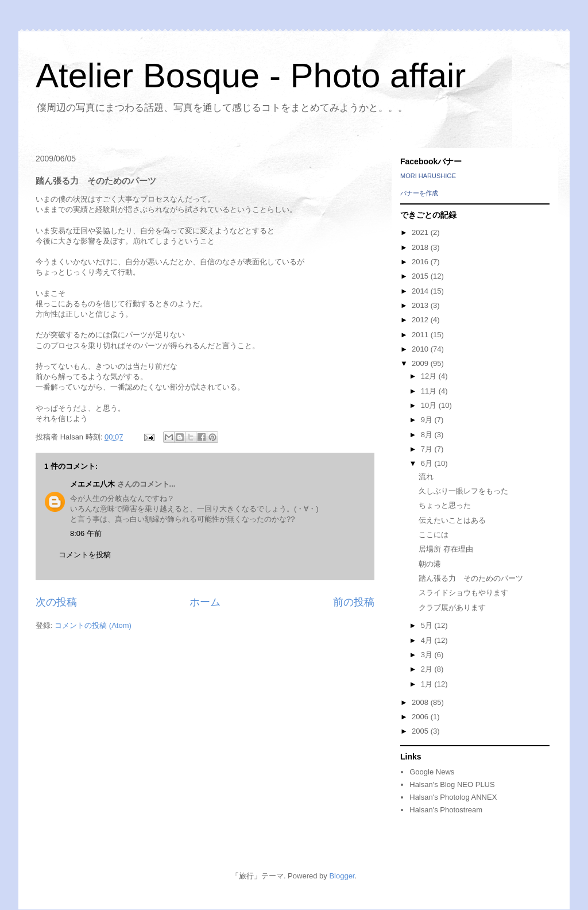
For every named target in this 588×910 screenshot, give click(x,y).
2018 (421, 247)
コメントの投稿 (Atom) (93, 625)
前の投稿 (354, 602)
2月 (428, 669)
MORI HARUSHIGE (428, 176)
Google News (432, 772)
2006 (421, 717)
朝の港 (430, 564)
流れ (426, 477)
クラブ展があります (452, 608)
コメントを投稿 (85, 555)
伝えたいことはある (452, 520)
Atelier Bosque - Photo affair (251, 76)
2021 (421, 232)
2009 (421, 363)
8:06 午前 (86, 533)
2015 (421, 276)
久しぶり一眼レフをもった (463, 491)
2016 (421, 262)
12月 (430, 376)
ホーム (205, 602)
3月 (428, 655)
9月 (428, 420)
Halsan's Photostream (446, 810)
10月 (430, 405)
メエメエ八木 (92, 484)
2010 (421, 349)
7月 (428, 449)
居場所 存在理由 (446, 549)
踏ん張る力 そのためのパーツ (471, 578)
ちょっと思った (445, 505)
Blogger (342, 876)
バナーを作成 (419, 193)
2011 (421, 335)
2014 (421, 291)
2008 (421, 702)
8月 (428, 435)
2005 (421, 731)
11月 (430, 391)
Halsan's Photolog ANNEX (453, 797)
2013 (421, 305)
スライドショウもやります (463, 593)
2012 (421, 320)
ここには (434, 535)
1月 (428, 684)
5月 (428, 625)
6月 (428, 463)
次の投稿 (56, 602)
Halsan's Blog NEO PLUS (452, 784)
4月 (428, 640)
